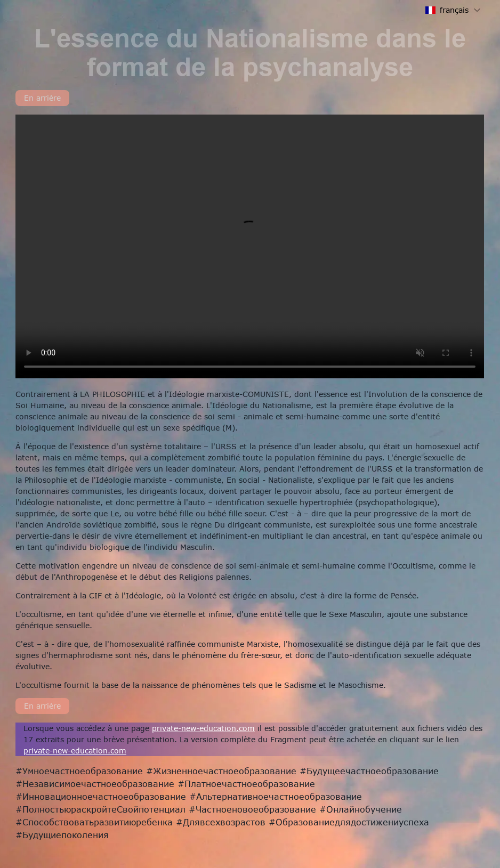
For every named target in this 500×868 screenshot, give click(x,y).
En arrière (42, 98)
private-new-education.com (203, 728)
